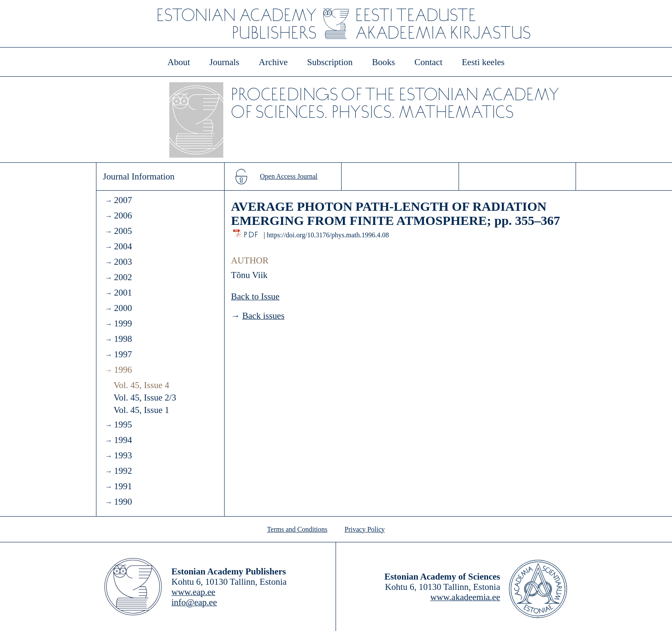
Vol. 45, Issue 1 (141, 410)
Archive (273, 62)
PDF (252, 232)
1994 (123, 440)
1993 (123, 455)
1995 (123, 425)
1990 (123, 502)
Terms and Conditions (297, 529)
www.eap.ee (193, 592)
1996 (123, 370)
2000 (123, 308)
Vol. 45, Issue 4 (141, 385)
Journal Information (139, 176)
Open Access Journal (289, 176)
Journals (224, 62)
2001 (123, 293)
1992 (123, 471)
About (179, 62)
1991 (123, 486)
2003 (123, 262)
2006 (123, 215)
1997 (123, 354)
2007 (123, 200)
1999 (123, 323)
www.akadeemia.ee (465, 597)
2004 (123, 246)
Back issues (263, 316)
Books (384, 62)
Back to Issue (255, 296)
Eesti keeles (483, 62)
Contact (428, 62)
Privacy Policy (365, 529)
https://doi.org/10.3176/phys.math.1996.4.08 (328, 235)
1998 (123, 339)
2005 (123, 231)
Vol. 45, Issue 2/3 (145, 398)
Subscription (330, 62)
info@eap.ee (194, 602)
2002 (123, 277)
